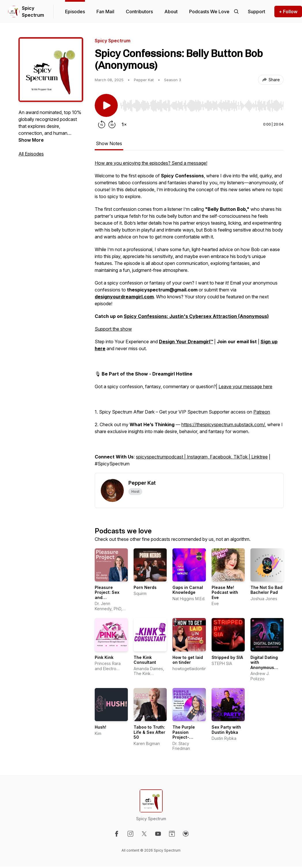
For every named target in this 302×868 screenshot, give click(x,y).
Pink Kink (104, 657)
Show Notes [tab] (109, 143)
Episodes (75, 12)
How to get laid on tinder (188, 660)
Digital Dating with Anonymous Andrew (264, 665)
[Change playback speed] (124, 124)
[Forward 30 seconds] (112, 124)
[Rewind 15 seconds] (102, 124)
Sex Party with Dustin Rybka (226, 730)
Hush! (100, 727)
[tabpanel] (189, 316)
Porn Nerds (145, 587)
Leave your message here (245, 386)
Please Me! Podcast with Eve (225, 592)
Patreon (262, 412)
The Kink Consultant (145, 660)
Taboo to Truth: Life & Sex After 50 (149, 732)
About (171, 12)
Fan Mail (105, 12)
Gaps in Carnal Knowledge (188, 590)
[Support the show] (257, 12)
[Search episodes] (236, 12)
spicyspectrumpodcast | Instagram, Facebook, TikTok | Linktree (202, 457)
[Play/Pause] (106, 105)
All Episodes (31, 154)
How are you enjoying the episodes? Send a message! (151, 163)
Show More (31, 140)
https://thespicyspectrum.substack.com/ (223, 424)
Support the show (113, 329)
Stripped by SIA (227, 657)
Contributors (139, 12)
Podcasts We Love (209, 12)
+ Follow (288, 12)
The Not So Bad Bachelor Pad (266, 590)
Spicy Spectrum (33, 12)
